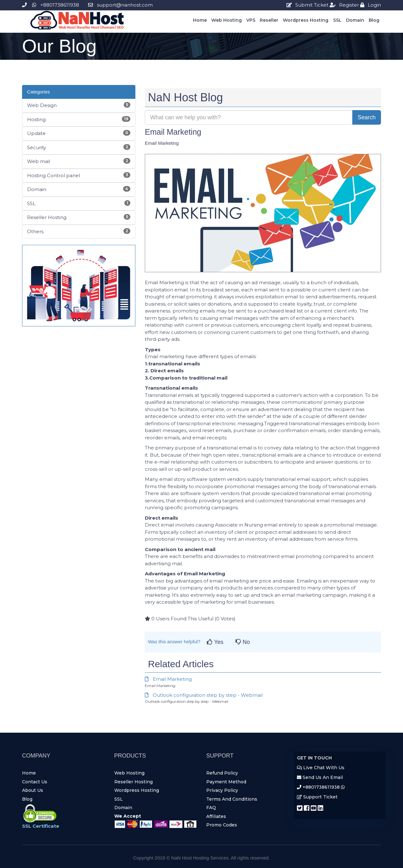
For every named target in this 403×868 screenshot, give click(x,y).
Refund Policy (222, 773)
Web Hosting (227, 20)
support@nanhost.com (120, 5)
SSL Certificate (41, 826)
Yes (215, 642)
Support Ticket (317, 797)
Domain (355, 20)
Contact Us (35, 782)
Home (200, 20)
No (243, 642)
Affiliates (216, 816)
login (371, 5)
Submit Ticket (307, 5)
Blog (374, 20)
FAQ (211, 808)
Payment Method (226, 782)
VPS (251, 20)
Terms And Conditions (232, 799)
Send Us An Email (320, 777)
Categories (39, 92)
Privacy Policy (222, 790)
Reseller (269, 20)
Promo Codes (222, 825)
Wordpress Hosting (306, 20)
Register (344, 5)
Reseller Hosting (133, 782)
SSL (337, 20)
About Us (33, 790)
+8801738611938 (51, 5)
